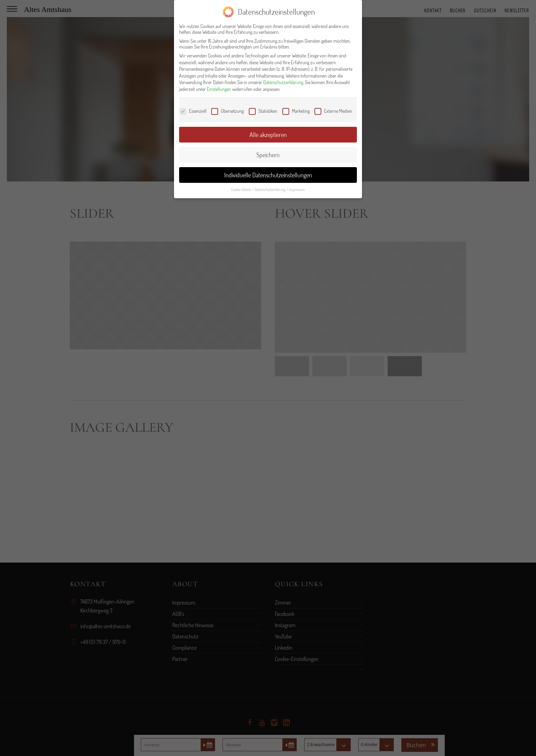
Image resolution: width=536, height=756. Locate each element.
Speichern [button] (268, 155)
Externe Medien (333, 111)
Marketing (296, 111)
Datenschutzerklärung (283, 82)
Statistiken (263, 111)
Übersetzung (227, 111)
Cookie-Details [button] (242, 190)
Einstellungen (219, 89)
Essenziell (193, 111)
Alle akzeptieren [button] (268, 135)
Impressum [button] (297, 190)
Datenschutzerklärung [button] (270, 190)
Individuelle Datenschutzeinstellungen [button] (268, 175)
